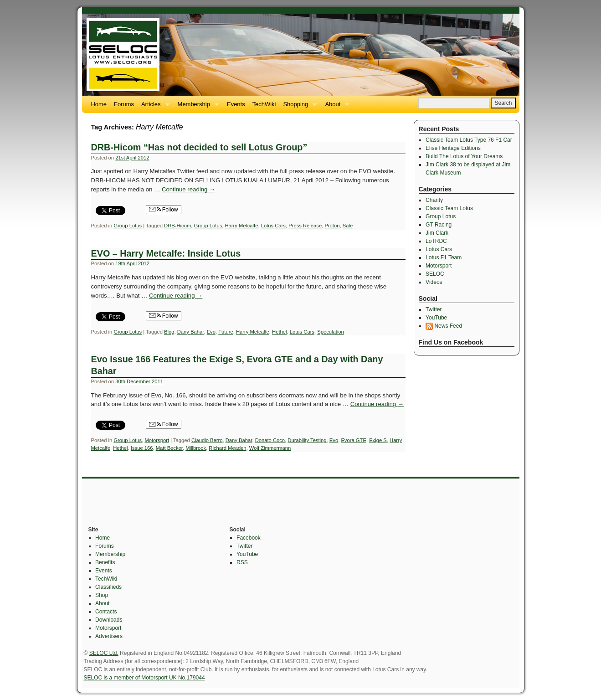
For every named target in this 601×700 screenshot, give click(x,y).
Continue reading (188, 189)
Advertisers (109, 636)
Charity (434, 200)
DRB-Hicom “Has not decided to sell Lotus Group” (199, 147)
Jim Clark (437, 233)
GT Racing (439, 225)
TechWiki (264, 104)
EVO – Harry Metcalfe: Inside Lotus (166, 253)
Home (99, 104)
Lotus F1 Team (444, 257)
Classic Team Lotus (449, 208)
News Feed (444, 326)
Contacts (106, 612)
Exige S (378, 440)
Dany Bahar (191, 332)
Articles (154, 107)
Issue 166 (142, 448)
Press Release (305, 226)
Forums (124, 104)
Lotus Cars (273, 226)
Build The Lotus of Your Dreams (464, 156)
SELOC (435, 274)
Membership (196, 107)
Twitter (434, 309)
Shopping (298, 107)
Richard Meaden (227, 448)
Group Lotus (128, 226)
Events (236, 104)
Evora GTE (354, 440)
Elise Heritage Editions (453, 148)
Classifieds (108, 587)
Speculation (331, 332)
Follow (164, 210)
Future (226, 332)
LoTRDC (436, 241)
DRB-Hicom (177, 226)
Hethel (279, 332)
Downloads (109, 620)
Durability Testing (307, 440)
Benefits (105, 562)
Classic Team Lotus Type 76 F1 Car (469, 140)
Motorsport (157, 440)
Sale (348, 226)
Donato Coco (270, 440)
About (335, 107)
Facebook (249, 538)
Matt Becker (169, 448)
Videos (434, 282)
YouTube (436, 318)
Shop (102, 595)
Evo (211, 332)
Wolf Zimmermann (270, 448)
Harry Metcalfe (242, 226)
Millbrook (196, 448)
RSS (242, 562)
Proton (332, 226)
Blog (169, 332)
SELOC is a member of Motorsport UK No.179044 (144, 678)
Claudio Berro (207, 440)
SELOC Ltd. (104, 653)
